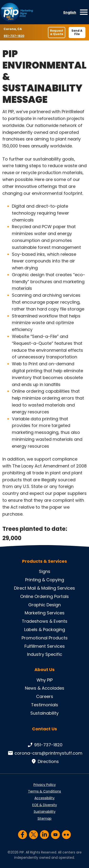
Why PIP (45, 680)
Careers (45, 696)
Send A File (77, 32)
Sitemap (44, 818)
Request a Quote (57, 32)
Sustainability (44, 713)
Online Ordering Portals (44, 596)
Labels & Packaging (45, 630)
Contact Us (44, 729)
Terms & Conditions (44, 791)
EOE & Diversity (45, 805)
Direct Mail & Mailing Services (44, 588)
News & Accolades (45, 688)
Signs (45, 571)
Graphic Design (44, 605)
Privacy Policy (45, 785)
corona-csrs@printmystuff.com (45, 753)
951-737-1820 (15, 36)
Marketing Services (45, 613)
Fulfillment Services (45, 646)
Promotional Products (45, 638)
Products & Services (44, 561)
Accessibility (44, 798)
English (70, 12)
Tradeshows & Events (45, 621)
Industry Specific (45, 654)
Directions (44, 762)
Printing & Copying (45, 580)
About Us (44, 670)
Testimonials (45, 705)
